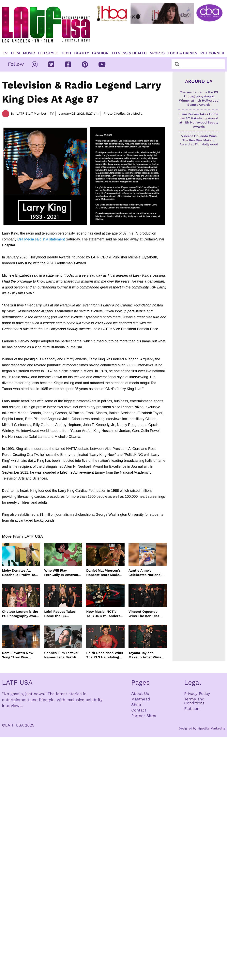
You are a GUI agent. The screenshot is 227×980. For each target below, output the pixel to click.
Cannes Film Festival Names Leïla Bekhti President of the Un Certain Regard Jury (61, 655)
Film (15, 53)
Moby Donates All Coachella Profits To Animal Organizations (20, 573)
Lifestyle (48, 53)
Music (29, 53)
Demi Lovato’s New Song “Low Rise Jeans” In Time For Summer (18, 655)
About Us (140, 694)
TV (5, 53)
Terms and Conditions (194, 701)
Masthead (141, 699)
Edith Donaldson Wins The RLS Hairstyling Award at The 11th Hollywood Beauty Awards (105, 655)
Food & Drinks (182, 53)
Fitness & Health (129, 53)
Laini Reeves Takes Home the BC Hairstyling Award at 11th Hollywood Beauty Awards (63, 614)
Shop (136, 705)
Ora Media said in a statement (41, 239)
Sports (157, 53)
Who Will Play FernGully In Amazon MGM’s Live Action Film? (61, 573)
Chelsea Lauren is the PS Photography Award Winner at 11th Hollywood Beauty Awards (21, 614)
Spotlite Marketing (212, 728)
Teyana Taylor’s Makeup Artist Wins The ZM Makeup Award (148, 655)
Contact (139, 710)
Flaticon (192, 709)
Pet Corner (212, 53)
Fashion (100, 53)
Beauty (82, 53)
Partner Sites (144, 716)
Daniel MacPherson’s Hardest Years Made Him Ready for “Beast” (105, 573)
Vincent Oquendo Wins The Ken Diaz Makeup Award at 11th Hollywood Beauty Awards (147, 614)
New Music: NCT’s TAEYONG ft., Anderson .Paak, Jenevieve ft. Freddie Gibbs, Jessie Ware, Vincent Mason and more (105, 614)
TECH (66, 53)
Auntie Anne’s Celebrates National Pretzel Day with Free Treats (146, 573)
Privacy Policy (197, 694)
